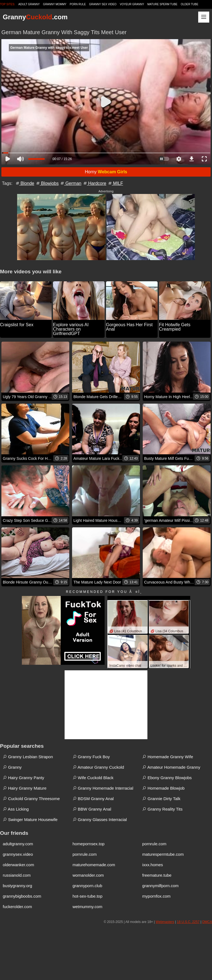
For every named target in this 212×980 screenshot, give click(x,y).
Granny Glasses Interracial (100, 820)
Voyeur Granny (132, 4)
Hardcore (94, 183)
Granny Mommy (55, 4)
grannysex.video (18, 854)
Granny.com (35, 17)
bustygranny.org (17, 886)
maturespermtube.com (163, 854)
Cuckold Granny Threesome (31, 799)
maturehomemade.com (94, 865)
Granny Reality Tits (162, 809)
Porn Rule (78, 4)
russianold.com (17, 875)
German (70, 183)
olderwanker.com (18, 865)
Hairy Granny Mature (25, 788)
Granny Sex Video (103, 4)
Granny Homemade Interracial (103, 788)
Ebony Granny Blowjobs (167, 778)
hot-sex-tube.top (88, 896)
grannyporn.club (88, 886)
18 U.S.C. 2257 (188, 922)
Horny (106, 172)
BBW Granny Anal (92, 809)
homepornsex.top (89, 844)
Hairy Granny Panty (23, 778)
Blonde (25, 183)
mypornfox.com (156, 896)
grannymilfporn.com (160, 886)
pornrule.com (154, 844)
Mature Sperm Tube (162, 4)
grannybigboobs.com (22, 896)
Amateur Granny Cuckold (98, 767)
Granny (12, 767)
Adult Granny (29, 4)
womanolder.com (88, 875)
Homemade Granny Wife (168, 757)
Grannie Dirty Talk (161, 799)
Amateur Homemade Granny (171, 767)
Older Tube (190, 4)
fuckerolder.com (17, 907)
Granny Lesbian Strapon (28, 757)
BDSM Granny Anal (93, 799)
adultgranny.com (18, 844)
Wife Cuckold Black (93, 778)
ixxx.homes (153, 865)
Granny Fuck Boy (91, 757)
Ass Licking (16, 809)
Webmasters (165, 922)
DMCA (207, 922)
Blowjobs (47, 183)
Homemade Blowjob (163, 788)
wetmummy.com (88, 907)
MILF (115, 183)
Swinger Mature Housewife (30, 820)
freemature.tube (157, 875)
